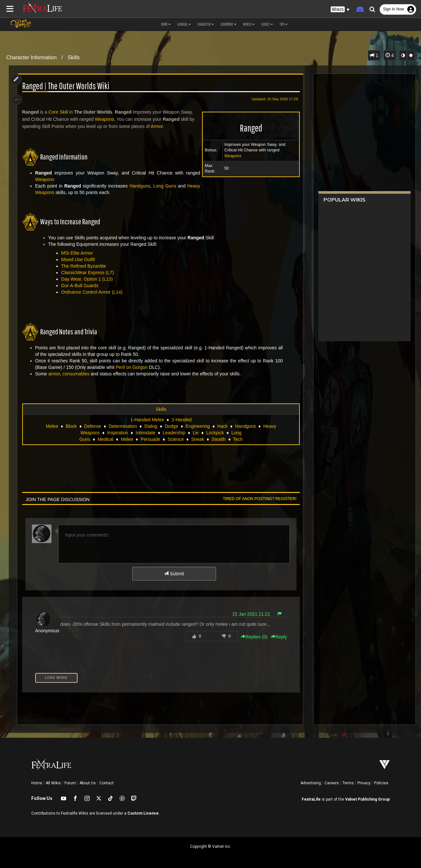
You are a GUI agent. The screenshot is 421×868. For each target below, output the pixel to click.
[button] (340, 10)
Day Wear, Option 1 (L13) (88, 279)
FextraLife (311, 799)
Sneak (197, 439)
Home (37, 783)
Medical (105, 439)
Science (176, 439)
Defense (93, 426)
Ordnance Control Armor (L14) (93, 292)
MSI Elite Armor (78, 253)
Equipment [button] (229, 24)
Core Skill (59, 112)
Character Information (31, 57)
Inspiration (117, 433)
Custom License (143, 813)
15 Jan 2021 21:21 (250, 614)
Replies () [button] (253, 637)
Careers (332, 783)
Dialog (151, 426)
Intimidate (145, 433)
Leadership (174, 433)
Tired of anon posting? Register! (258, 499)
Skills (73, 57)
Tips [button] (284, 24)
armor (55, 374)
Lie (196, 433)
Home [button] (166, 24)
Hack (222, 426)
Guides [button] (267, 24)
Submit (174, 574)
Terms (348, 783)
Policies (381, 783)
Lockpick (215, 433)
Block (71, 426)
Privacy (364, 783)
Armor (158, 126)
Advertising (311, 783)
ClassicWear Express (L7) (88, 273)
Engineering (198, 426)
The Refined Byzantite (84, 266)
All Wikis (53, 783)
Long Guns (164, 186)
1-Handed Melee (147, 420)
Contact (107, 783)
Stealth (218, 439)
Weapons (232, 156)
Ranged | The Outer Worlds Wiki (66, 86)
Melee (127, 439)
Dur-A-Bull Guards (80, 286)
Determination (123, 426)
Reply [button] (278, 637)
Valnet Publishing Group (367, 799)
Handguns (139, 186)
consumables (77, 374)
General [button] (184, 24)
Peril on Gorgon (133, 367)
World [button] (249, 24)
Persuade (150, 439)
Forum (70, 783)
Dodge (171, 426)
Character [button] (206, 24)
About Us (88, 783)
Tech (238, 439)
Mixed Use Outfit (79, 259)
